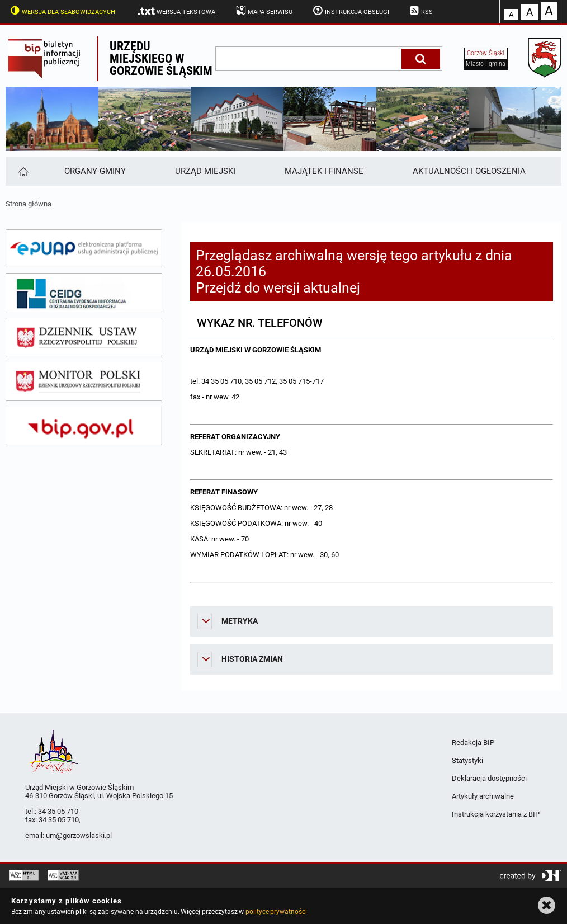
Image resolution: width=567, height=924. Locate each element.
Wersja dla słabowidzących (62, 11)
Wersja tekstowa (176, 11)
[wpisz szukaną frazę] (309, 59)
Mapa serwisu (263, 11)
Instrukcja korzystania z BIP (496, 814)
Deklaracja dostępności (489, 778)
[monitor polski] (84, 381)
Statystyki (467, 760)
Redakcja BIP (473, 742)
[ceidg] (84, 293)
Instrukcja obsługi (350, 11)
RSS (420, 11)
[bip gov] (84, 426)
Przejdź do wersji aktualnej (278, 288)
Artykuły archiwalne (483, 796)
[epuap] (84, 248)
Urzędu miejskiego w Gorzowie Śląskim (161, 58)
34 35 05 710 (58, 811)
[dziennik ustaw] (84, 337)
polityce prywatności (276, 912)
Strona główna (29, 204)
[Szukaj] (421, 59)
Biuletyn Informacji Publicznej (51, 59)
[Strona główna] (23, 171)
